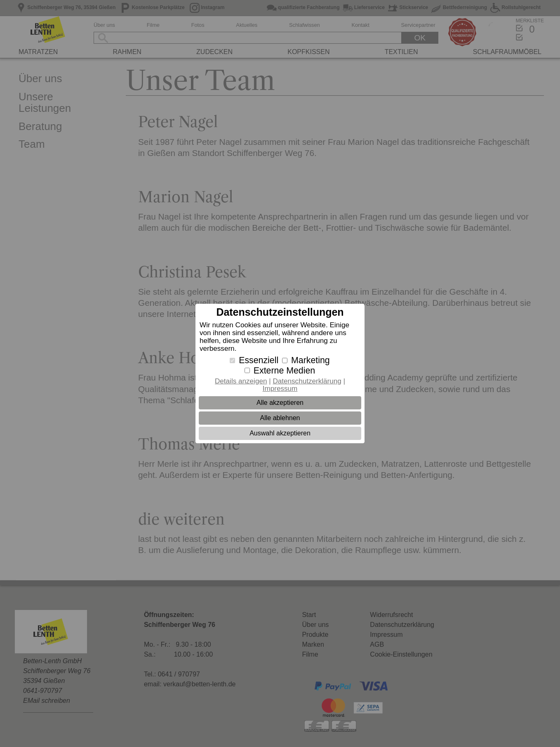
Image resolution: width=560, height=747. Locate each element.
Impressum (280, 389)
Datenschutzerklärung (307, 381)
